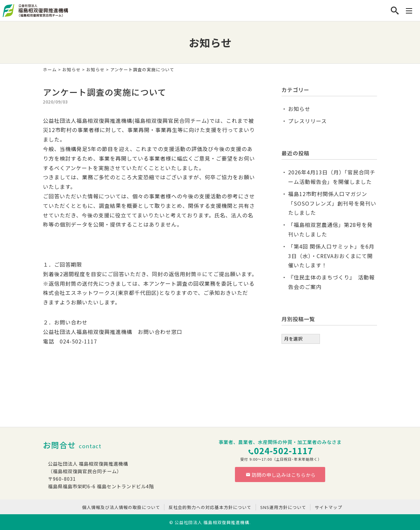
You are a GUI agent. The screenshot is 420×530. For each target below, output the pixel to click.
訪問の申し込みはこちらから (281, 475)
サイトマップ (328, 507)
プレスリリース (307, 121)
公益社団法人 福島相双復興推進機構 (212, 522)
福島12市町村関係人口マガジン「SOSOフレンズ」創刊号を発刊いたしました (332, 203)
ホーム (50, 69)
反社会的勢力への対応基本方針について (210, 507)
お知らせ (72, 69)
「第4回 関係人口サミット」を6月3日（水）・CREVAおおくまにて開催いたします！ (331, 256)
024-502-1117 (283, 450)
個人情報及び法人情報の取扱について (121, 507)
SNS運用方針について (283, 507)
